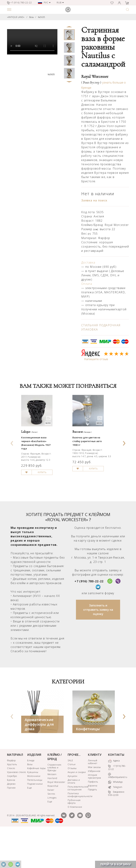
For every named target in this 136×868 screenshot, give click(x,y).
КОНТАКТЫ (116, 791)
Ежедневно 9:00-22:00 (116, 829)
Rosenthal (53, 822)
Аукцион (73, 812)
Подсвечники (35, 820)
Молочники (34, 812)
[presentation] (12, 459)
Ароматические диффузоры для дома (39, 760)
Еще (30, 824)
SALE (70, 796)
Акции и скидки (77, 808)
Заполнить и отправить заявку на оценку (98, 646)
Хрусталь (12, 800)
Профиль (93, 818)
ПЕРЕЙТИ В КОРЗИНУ (116, 864)
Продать (93, 826)
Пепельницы (35, 816)
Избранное (94, 807)
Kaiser (51, 826)
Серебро (12, 812)
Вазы (32, 17)
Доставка (88, 262)
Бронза (11, 816)
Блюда (31, 796)
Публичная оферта (74, 838)
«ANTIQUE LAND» (16, 17)
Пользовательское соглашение (77, 824)
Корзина (93, 822)
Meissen (52, 810)
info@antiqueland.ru (118, 812)
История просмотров (95, 812)
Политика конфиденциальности (77, 831)
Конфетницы (88, 765)
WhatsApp (115, 818)
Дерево (11, 820)
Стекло (11, 804)
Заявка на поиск (94, 200)
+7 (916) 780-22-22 (89, 617)
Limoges (52, 834)
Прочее (11, 824)
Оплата (87, 284)
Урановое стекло (17, 808)
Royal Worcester (56, 818)
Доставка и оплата (74, 817)
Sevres (51, 830)
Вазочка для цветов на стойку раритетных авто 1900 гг (92, 457)
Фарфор (11, 796)
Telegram (115, 823)
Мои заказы (94, 803)
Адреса (114, 797)
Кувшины (33, 808)
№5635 (42, 17)
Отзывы (72, 804)
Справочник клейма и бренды (55, 804)
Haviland (52, 814)
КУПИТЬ (49, 500)
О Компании (75, 843)
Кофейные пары (36, 804)
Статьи (72, 800)
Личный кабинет (93, 798)
